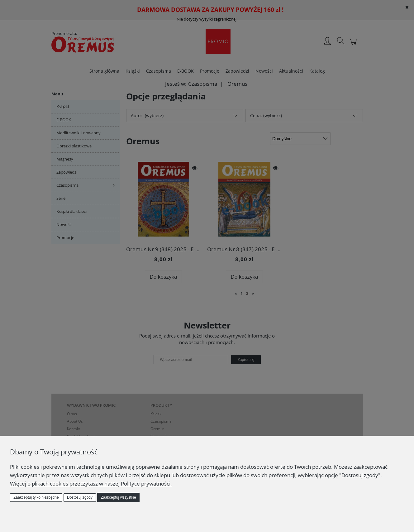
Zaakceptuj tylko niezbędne (36, 497)
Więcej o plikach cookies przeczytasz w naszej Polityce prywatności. (91, 484)
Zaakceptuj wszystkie (118, 497)
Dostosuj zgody (80, 497)
